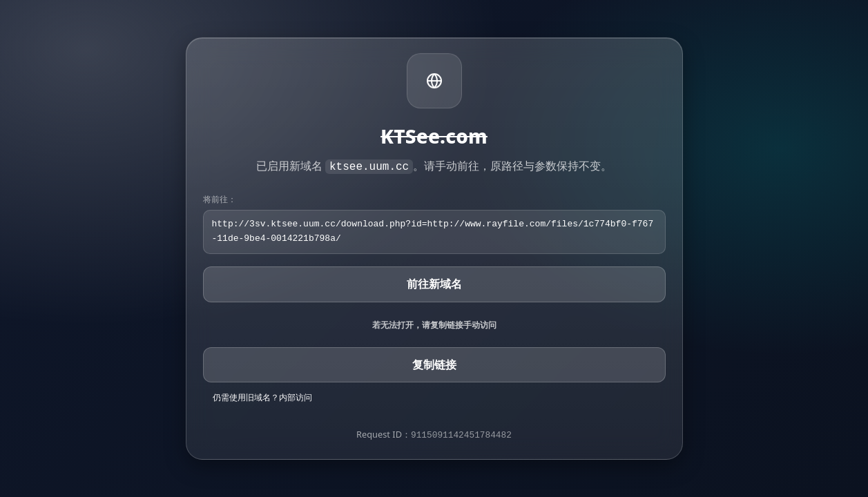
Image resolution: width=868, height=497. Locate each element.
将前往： (220, 199)
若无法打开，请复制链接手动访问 (434, 325)
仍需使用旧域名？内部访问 (262, 397)
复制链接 (434, 364)
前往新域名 (434, 284)
